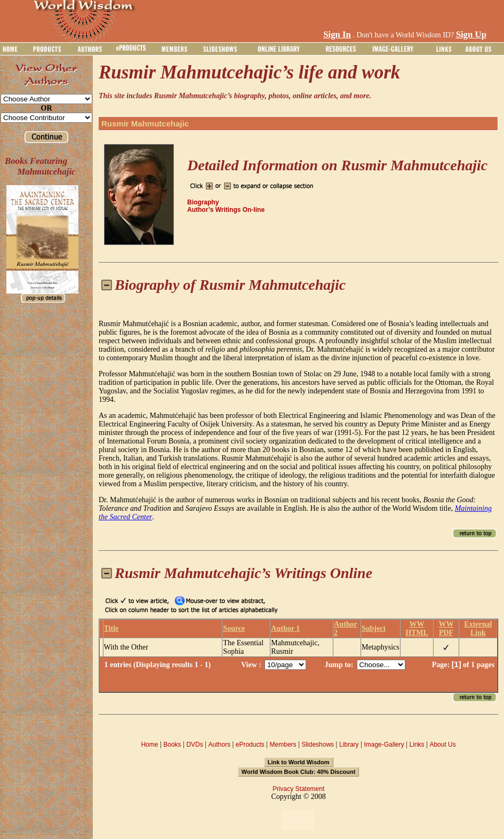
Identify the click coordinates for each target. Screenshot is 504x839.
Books (172, 745)
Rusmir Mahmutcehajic (145, 124)
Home (149, 745)
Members (283, 745)
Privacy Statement (298, 789)
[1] (457, 664)
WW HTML (417, 628)
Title (111, 628)
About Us (442, 745)
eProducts (250, 745)
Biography (203, 202)
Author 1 (285, 628)
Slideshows (318, 745)
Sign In (337, 34)
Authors (219, 745)
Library (349, 745)
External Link (478, 628)
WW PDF (446, 628)
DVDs (194, 745)
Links (417, 745)
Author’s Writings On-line (226, 210)
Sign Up (471, 34)
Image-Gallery (384, 745)
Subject (374, 628)
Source (234, 628)
